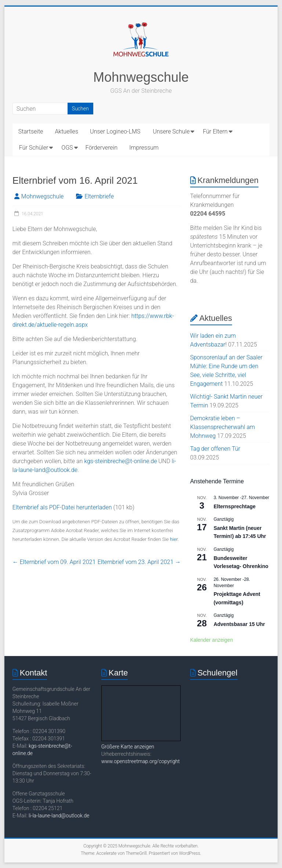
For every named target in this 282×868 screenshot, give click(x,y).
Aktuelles (66, 131)
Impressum (144, 148)
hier (174, 539)
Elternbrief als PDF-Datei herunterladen (62, 507)
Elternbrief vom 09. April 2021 (54, 562)
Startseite (31, 131)
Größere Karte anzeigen (128, 747)
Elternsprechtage (235, 506)
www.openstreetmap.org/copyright (141, 761)
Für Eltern (215, 131)
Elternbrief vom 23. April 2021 (139, 562)
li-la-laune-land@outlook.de (59, 816)
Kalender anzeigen (212, 640)
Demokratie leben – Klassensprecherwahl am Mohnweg (223, 427)
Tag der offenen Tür (215, 449)
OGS (67, 148)
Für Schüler (34, 148)
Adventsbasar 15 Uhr (239, 624)
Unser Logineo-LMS (115, 131)
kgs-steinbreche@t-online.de (120, 461)
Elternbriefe (99, 196)
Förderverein (102, 148)
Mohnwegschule (141, 77)
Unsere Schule (171, 131)
